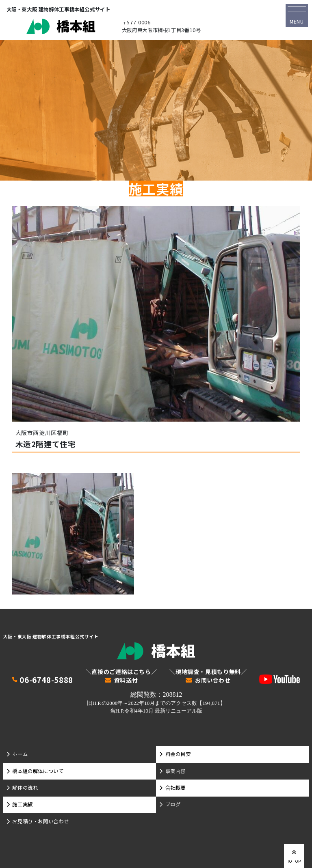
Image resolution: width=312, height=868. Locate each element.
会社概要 (175, 788)
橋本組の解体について (38, 771)
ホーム (20, 754)
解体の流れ (25, 788)
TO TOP (294, 856)
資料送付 (126, 681)
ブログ (173, 804)
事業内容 (175, 771)
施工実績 (22, 804)
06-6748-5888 (46, 680)
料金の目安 (178, 754)
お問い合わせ (213, 681)
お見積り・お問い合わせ (40, 821)
